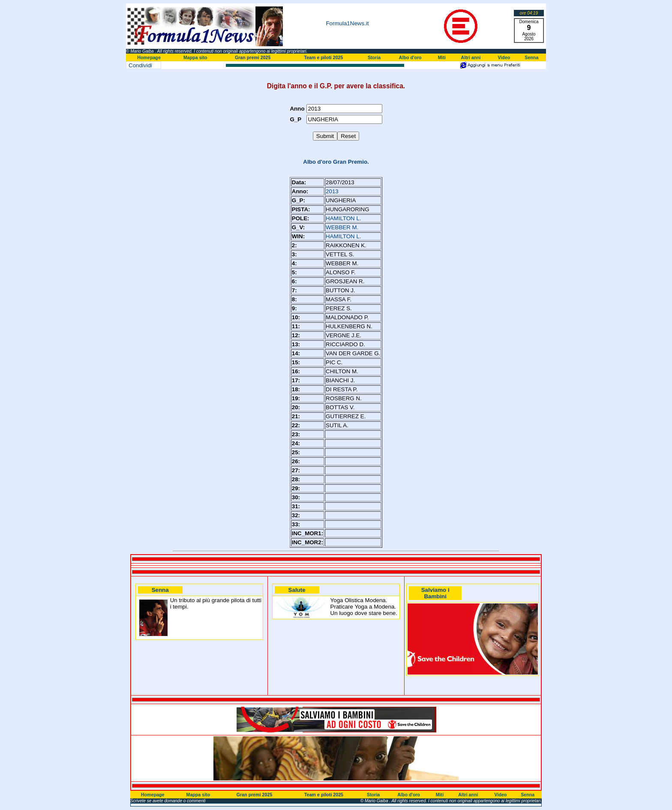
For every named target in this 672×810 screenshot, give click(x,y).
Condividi (140, 65)
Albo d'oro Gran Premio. (336, 162)
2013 (332, 191)
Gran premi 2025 (253, 57)
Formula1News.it (347, 23)
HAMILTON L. (343, 218)
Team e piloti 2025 (323, 57)
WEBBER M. (342, 227)
